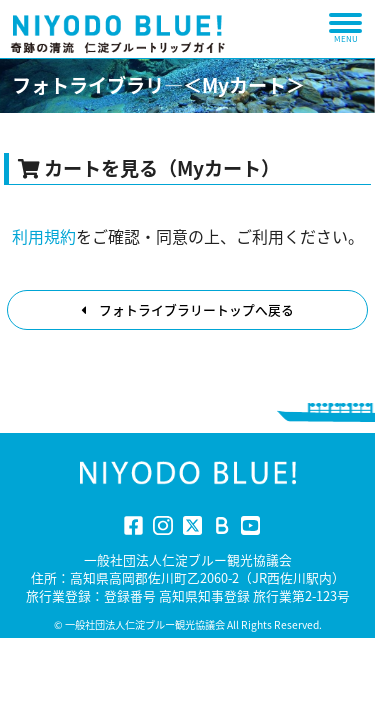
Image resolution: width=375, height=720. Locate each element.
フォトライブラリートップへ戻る (187, 309)
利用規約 (44, 236)
